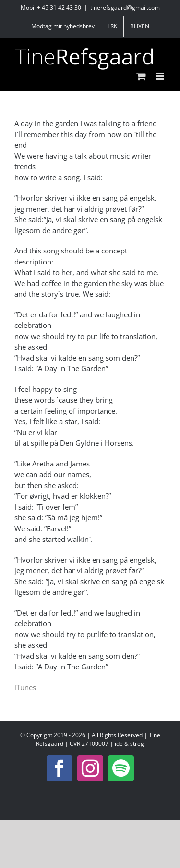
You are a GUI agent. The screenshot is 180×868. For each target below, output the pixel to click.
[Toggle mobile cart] (141, 76)
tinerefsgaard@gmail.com (125, 7)
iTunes (25, 687)
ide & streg (129, 744)
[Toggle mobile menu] (161, 76)
